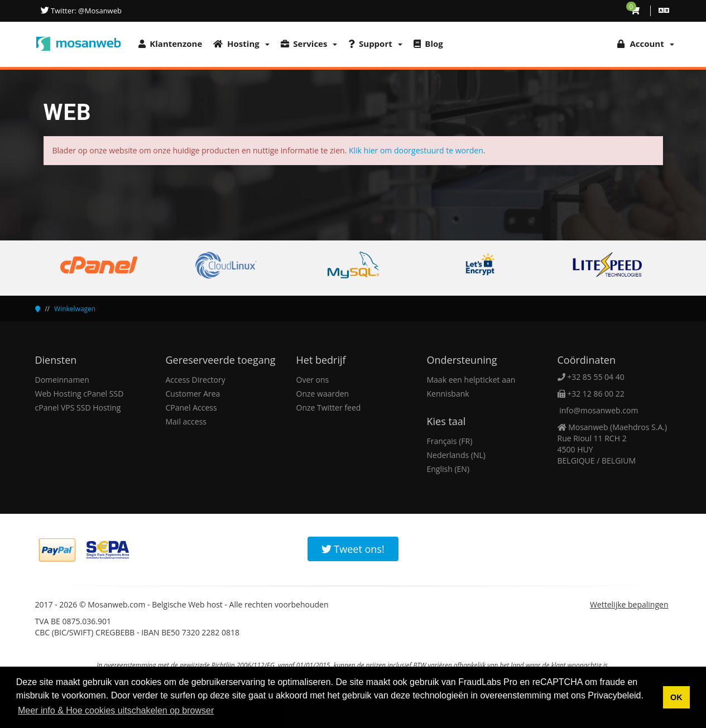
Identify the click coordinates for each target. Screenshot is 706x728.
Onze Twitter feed (329, 408)
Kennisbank (448, 394)
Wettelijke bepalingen (629, 604)
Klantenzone (171, 44)
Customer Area (193, 394)
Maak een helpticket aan (471, 380)
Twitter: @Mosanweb (85, 11)
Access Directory (196, 380)
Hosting (241, 44)
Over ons (313, 380)
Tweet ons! (353, 549)
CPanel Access (191, 408)
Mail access (186, 421)
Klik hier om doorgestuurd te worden (416, 150)
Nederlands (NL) (456, 455)
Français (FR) (450, 441)
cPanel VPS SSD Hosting (78, 408)
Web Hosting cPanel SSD (80, 394)
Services (309, 44)
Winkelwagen (75, 309)
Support (375, 44)
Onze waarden (323, 394)
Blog (428, 44)
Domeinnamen (62, 380)
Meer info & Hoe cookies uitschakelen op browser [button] (116, 710)
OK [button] (676, 697)
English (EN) (448, 469)
